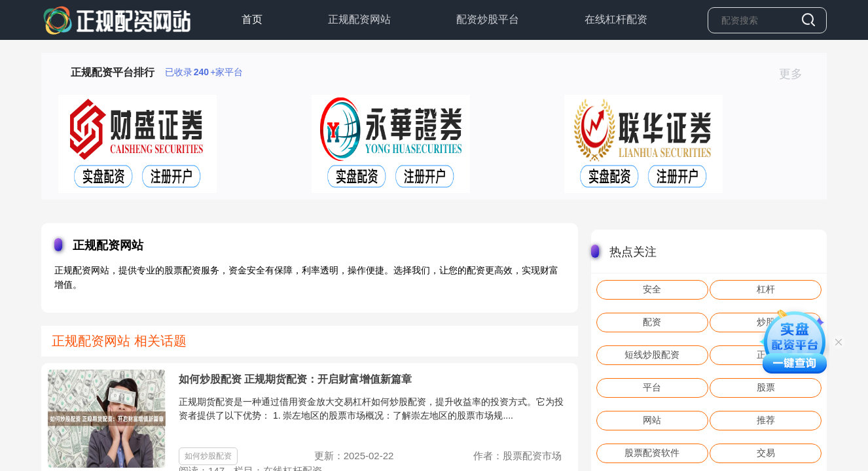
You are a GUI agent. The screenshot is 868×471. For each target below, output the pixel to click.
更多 (796, 74)
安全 (652, 289)
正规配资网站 (359, 19)
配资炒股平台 (488, 19)
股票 (766, 387)
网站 (652, 420)
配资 (652, 322)
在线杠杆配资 (616, 19)
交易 (766, 453)
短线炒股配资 (652, 355)
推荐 (766, 420)
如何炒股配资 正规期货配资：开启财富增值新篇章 (295, 379)
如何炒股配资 (208, 456)
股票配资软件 (652, 453)
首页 (252, 19)
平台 (652, 387)
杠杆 (766, 289)
